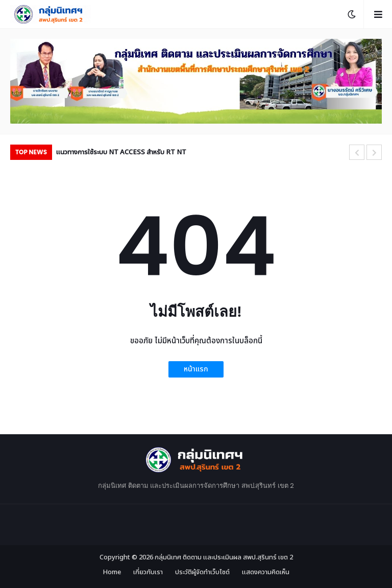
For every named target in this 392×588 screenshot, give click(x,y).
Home (112, 572)
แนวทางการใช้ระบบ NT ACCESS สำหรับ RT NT (121, 152)
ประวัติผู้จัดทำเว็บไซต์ (202, 572)
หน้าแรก (196, 369)
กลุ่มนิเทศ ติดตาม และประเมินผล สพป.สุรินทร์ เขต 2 (224, 557)
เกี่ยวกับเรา (148, 572)
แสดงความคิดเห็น (266, 572)
